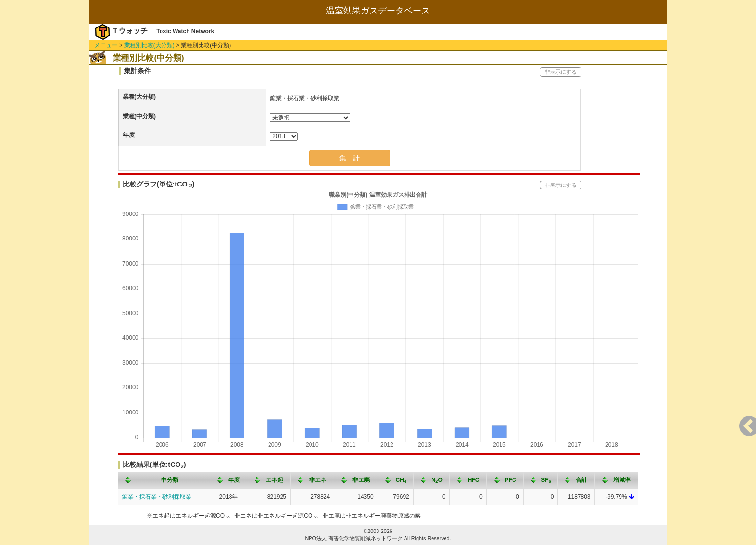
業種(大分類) (139, 97)
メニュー (106, 45)
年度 (129, 135)
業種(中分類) (139, 116)
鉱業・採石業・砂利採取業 (157, 497)
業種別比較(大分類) (149, 45)
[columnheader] (164, 480)
